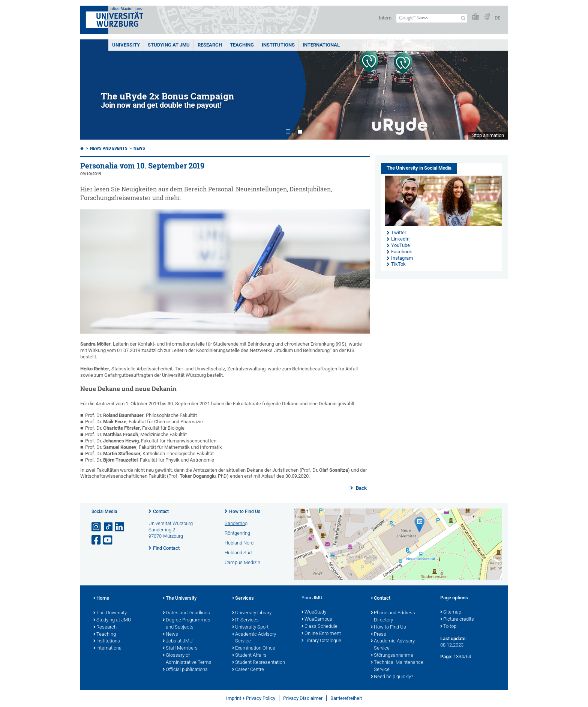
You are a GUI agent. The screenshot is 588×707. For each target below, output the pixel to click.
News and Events (109, 148)
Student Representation (259, 663)
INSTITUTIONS (278, 45)
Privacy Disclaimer (303, 698)
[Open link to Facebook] (97, 540)
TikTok (398, 264)
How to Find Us (245, 511)
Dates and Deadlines (186, 613)
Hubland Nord (239, 543)
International (321, 45)
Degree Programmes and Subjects (187, 624)
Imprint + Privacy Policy (251, 698)
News (139, 148)
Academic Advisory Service (254, 638)
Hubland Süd (238, 553)
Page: (446, 657)
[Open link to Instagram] (97, 527)
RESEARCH (210, 45)
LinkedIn (400, 239)
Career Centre (248, 670)
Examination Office (254, 648)
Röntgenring (237, 533)
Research (105, 627)
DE (497, 18)
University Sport (250, 627)
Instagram (402, 258)
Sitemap (451, 612)
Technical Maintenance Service (397, 666)
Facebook (402, 252)
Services (243, 599)
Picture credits (457, 620)
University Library (252, 613)
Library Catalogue (321, 641)
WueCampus (317, 620)
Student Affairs (249, 656)
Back (361, 488)
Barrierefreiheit (346, 698)
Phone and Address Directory (393, 617)
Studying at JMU (112, 620)
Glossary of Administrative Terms (187, 659)
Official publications (185, 670)
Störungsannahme (392, 656)
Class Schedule (319, 627)
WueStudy (314, 612)
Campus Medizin (242, 562)
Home (101, 599)
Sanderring (236, 523)
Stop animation (488, 135)
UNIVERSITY (126, 45)
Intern (385, 18)
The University (110, 613)
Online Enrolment (321, 634)
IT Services (245, 620)
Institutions (107, 641)
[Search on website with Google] (432, 18)
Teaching (242, 45)
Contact (161, 511)
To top (448, 627)
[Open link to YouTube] (108, 540)
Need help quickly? (392, 677)
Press (379, 635)
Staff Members (180, 648)
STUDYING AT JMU (169, 45)
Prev (93, 90)
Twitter (399, 232)
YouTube (400, 245)
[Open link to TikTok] (108, 527)
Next (495, 90)
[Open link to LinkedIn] (120, 527)
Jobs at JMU (178, 641)
